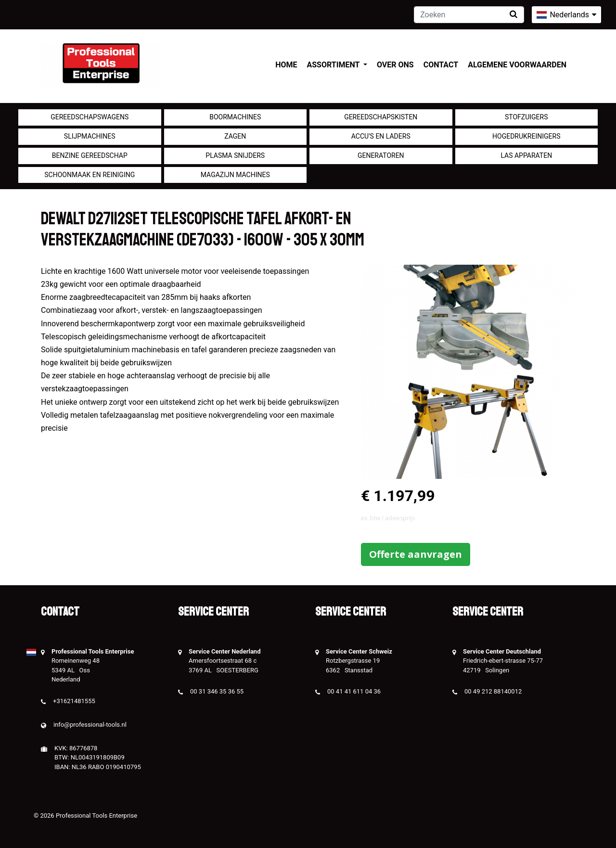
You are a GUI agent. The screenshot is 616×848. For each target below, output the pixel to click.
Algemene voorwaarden (517, 65)
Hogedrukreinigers (526, 136)
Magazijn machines (235, 175)
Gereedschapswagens (90, 117)
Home (286, 65)
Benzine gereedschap (90, 155)
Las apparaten (526, 155)
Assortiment (334, 65)
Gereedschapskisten (381, 117)
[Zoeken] (469, 15)
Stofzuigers (526, 117)
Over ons (395, 65)
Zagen (235, 136)
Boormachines (235, 117)
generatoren (381, 155)
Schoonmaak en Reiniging (90, 175)
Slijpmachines (90, 136)
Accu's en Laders (381, 136)
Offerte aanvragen (416, 554)
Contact (441, 65)
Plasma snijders (235, 155)
